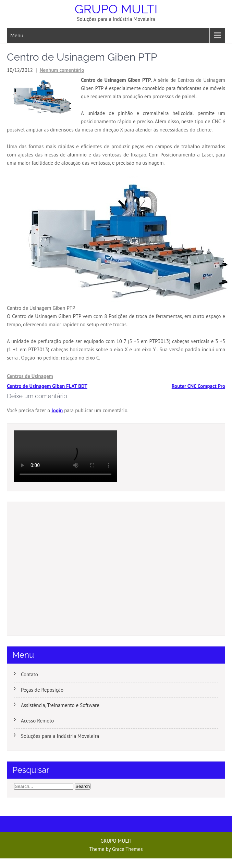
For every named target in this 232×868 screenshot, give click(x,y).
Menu (17, 35)
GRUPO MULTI (116, 9)
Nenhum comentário (62, 70)
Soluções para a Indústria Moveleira (60, 736)
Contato (29, 674)
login (57, 410)
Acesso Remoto (37, 721)
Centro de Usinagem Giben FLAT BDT (47, 386)
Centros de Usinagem (30, 376)
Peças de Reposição (42, 690)
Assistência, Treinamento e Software (60, 705)
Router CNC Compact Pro (198, 386)
